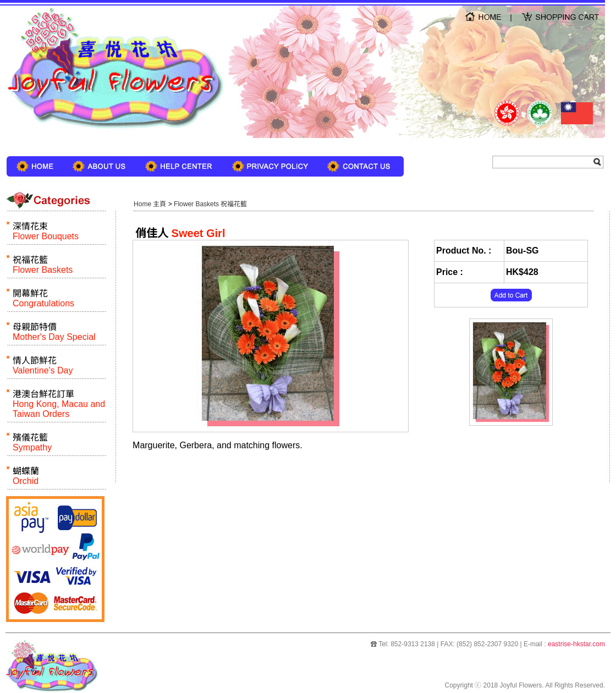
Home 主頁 (150, 204)
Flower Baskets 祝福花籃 (210, 204)
